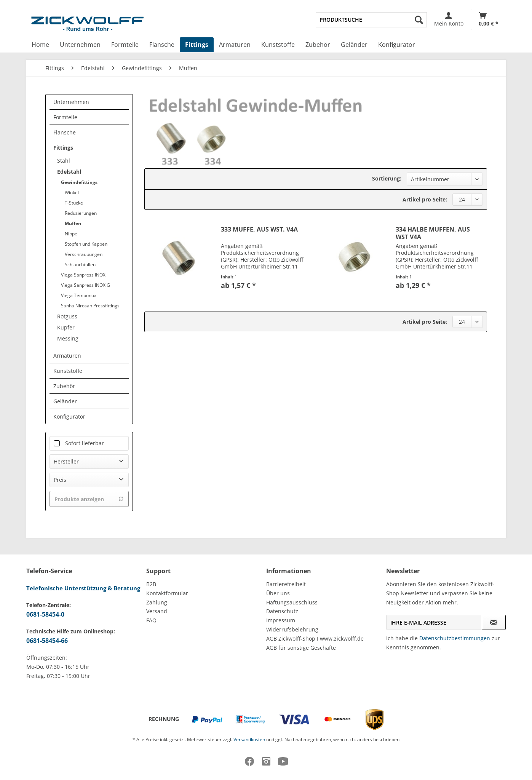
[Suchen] (419, 20)
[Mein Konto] (449, 20)
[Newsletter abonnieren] (494, 622)
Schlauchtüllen (80, 265)
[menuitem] (371, 20)
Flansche (65, 132)
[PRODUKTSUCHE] (371, 20)
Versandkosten (249, 739)
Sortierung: (387, 178)
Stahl (64, 161)
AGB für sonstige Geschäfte (301, 648)
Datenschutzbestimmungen (455, 638)
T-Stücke (74, 203)
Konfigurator (69, 416)
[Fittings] (197, 45)
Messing (68, 338)
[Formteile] (125, 45)
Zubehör (64, 386)
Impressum (281, 620)
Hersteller (66, 461)
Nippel (72, 234)
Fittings (63, 148)
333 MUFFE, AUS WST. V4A (259, 229)
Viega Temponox (79, 295)
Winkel (72, 193)
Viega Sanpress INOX (83, 275)
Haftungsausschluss (292, 602)
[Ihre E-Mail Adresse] (434, 622)
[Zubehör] (318, 45)
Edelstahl (69, 172)
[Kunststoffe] (278, 45)
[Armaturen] (235, 45)
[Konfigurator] (397, 45)
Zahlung (157, 602)
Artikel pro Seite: (425, 199)
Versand (157, 611)
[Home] (40, 45)
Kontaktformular (167, 593)
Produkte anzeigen (89, 499)
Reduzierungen (81, 213)
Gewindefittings (79, 182)
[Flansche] (162, 45)
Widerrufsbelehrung (292, 629)
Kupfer (66, 327)
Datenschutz (282, 611)
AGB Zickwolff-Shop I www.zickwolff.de (315, 639)
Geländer (65, 401)
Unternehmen (71, 102)
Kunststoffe (68, 371)
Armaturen (67, 356)
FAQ (151, 620)
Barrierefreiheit (286, 584)
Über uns (278, 593)
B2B (151, 584)
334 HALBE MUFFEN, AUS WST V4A (433, 233)
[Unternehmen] (80, 45)
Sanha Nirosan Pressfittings (90, 306)
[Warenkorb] (489, 20)
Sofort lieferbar (85, 443)
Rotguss (67, 316)
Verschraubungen (84, 254)
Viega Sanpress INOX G (85, 285)
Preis (60, 480)
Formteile (65, 117)
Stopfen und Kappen (86, 244)
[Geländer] (354, 45)
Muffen (73, 223)
